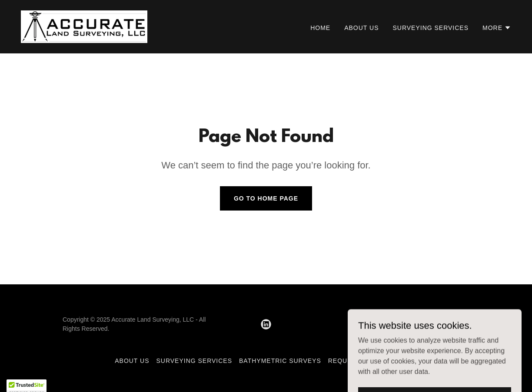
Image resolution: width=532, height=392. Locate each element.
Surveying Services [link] (431, 28)
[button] (497, 28)
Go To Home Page (266, 198)
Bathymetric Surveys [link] (280, 361)
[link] (84, 26)
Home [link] (320, 28)
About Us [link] (361, 28)
